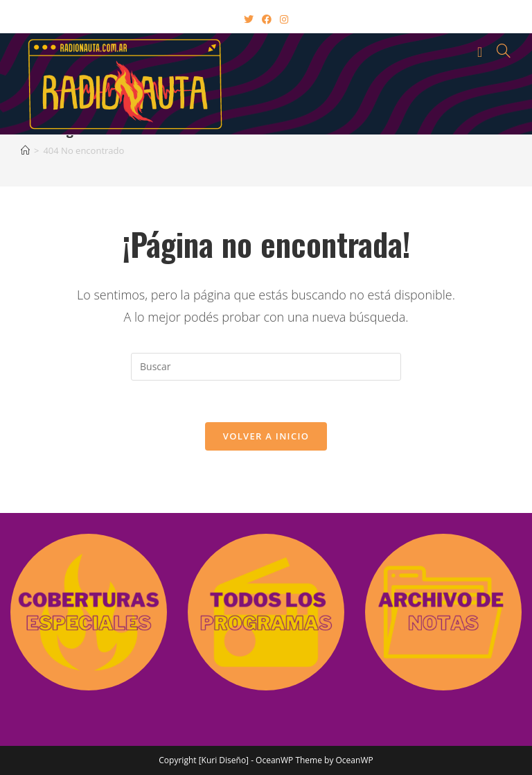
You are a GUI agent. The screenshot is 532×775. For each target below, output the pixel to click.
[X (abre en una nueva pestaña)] (249, 19)
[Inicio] (25, 150)
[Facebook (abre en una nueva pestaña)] (267, 19)
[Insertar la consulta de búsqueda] (266, 367)
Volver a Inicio (266, 436)
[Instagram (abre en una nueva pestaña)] (284, 19)
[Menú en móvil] (482, 51)
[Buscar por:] (499, 51)
